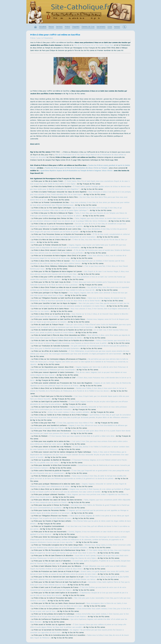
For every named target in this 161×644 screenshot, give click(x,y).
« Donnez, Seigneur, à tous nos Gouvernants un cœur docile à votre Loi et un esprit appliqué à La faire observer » (80, 533)
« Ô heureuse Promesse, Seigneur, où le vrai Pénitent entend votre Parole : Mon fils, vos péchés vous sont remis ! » (79, 461)
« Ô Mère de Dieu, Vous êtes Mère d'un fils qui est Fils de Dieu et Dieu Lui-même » (79, 241)
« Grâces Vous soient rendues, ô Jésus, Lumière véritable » (68, 412)
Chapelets (76, 27)
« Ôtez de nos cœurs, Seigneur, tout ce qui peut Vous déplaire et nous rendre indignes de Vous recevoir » (78, 374)
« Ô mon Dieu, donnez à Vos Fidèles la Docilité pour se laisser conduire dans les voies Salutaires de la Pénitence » (80, 448)
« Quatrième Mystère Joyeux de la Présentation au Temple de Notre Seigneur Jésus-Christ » (76, 171)
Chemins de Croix (88, 27)
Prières (67, 27)
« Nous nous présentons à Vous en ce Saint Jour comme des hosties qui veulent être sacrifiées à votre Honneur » (78, 278)
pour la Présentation (45, 38)
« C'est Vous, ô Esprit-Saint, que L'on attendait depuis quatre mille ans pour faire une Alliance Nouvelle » (80, 398)
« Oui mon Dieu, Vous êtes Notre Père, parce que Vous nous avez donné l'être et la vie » (79, 199)
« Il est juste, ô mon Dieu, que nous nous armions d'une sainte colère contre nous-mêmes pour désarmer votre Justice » (79, 443)
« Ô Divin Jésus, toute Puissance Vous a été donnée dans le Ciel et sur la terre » (80, 379)
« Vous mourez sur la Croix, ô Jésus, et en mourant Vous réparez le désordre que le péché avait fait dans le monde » (79, 315)
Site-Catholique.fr (81, 8)
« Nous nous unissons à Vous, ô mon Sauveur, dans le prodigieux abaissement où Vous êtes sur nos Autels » (80, 310)
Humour (117, 27)
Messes (51, 27)
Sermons (59, 27)
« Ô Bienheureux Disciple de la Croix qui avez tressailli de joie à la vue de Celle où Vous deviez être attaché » (79, 594)
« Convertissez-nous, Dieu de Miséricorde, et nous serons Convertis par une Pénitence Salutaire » (80, 467)
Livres (110, 27)
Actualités (43, 27)
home (36, 27)
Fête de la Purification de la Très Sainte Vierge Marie (94, 45)
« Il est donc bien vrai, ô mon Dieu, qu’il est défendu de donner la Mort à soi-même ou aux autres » (80, 528)
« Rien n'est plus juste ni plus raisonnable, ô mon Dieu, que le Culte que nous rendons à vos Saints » (80, 600)
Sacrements (101, 27)
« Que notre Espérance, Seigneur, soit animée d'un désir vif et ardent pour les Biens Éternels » (79, 621)
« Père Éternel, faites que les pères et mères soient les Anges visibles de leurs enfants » (80, 523)
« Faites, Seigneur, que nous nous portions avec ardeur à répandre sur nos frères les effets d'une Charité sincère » (79, 496)
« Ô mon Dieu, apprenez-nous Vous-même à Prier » (75, 423)
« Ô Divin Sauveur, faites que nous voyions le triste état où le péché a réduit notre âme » (82, 436)
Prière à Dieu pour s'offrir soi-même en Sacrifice (55, 35)
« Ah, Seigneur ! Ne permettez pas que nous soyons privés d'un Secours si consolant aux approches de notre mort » (77, 631)
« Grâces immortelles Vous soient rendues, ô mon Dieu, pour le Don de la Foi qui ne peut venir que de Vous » (80, 610)
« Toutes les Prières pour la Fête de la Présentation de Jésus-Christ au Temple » (76, 168)
